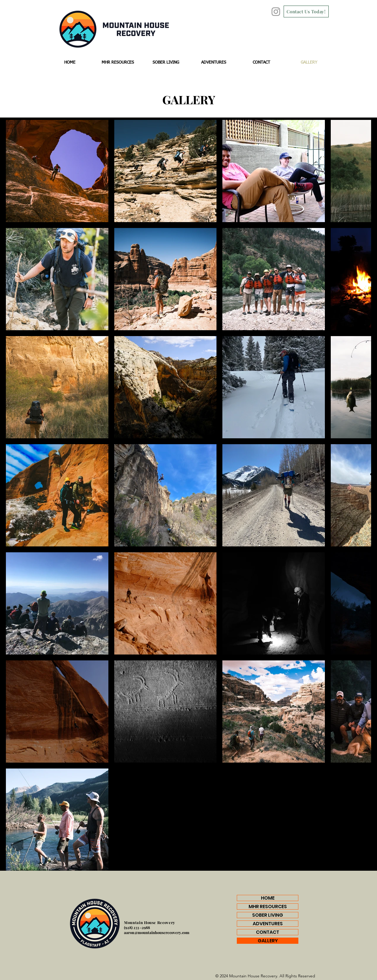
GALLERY (268, 941)
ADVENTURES (268, 924)
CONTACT (268, 932)
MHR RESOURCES (268, 907)
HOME (268, 898)
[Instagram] (276, 12)
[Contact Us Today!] (306, 11)
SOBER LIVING (268, 915)
